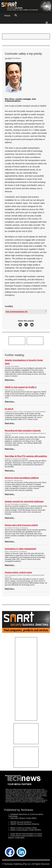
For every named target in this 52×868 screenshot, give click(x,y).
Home (7, 16)
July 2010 (8, 58)
